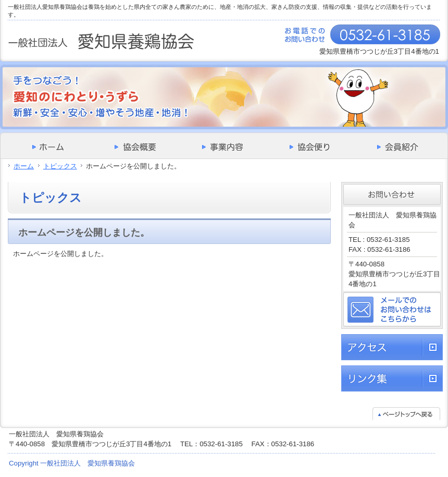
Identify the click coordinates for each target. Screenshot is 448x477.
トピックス (60, 166)
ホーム (24, 166)
